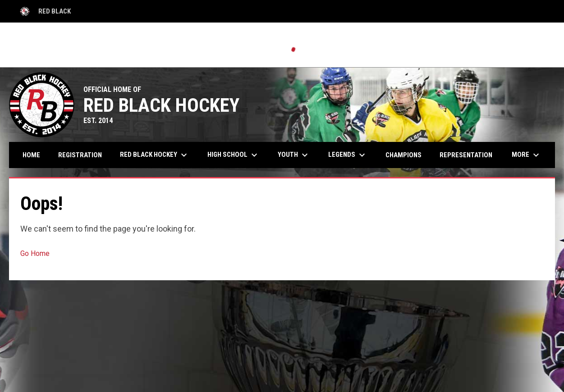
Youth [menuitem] (294, 155)
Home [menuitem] (31, 155)
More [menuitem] (527, 155)
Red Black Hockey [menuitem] (155, 155)
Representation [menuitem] (466, 155)
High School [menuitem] (234, 155)
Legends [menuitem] (348, 155)
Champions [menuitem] (404, 155)
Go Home (35, 253)
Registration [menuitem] (80, 155)
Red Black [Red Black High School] (44, 11)
